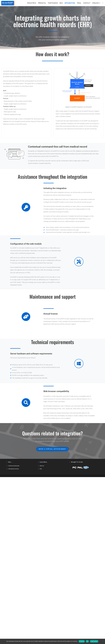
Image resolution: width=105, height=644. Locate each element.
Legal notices (94, 641)
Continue (82, 641)
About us (42, 633)
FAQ (41, 636)
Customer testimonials (14, 633)
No (87, 641)
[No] (103, 641)
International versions (14, 636)
